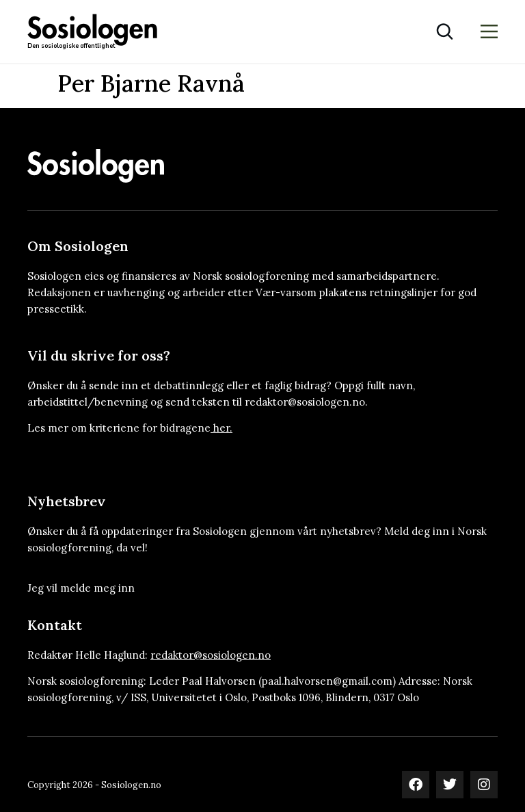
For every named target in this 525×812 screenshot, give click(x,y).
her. (223, 428)
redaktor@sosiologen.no (211, 655)
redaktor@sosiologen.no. (306, 402)
